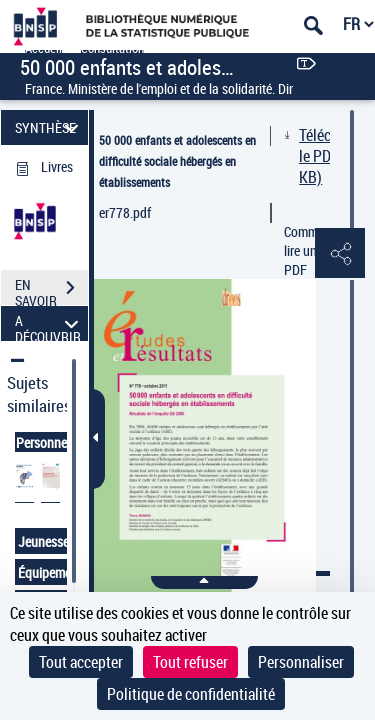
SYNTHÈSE (49, 127)
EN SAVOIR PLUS (51, 290)
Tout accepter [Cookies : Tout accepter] (81, 662)
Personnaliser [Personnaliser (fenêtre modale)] (301, 662)
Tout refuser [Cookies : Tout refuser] (190, 662)
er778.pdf (125, 212)
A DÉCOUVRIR (49, 323)
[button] (340, 254)
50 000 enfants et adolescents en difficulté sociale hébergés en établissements (177, 161)
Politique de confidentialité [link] (191, 694)
